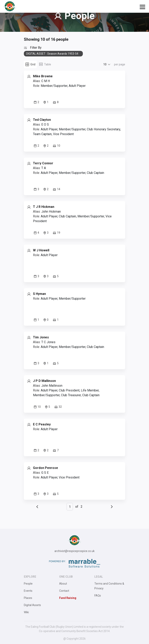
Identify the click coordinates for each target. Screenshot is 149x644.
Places (28, 598)
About (63, 584)
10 (105, 64)
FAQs (98, 596)
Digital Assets (32, 605)
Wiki (26, 612)
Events (28, 591)
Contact (64, 591)
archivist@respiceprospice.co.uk (74, 551)
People (28, 584)
